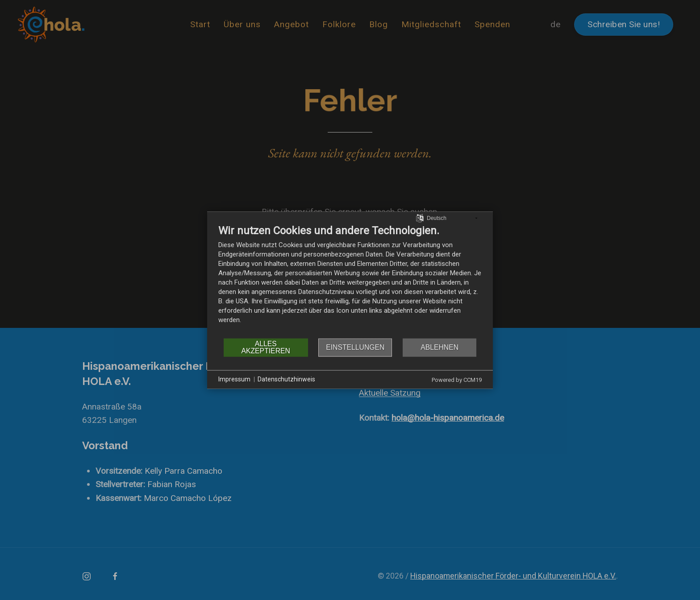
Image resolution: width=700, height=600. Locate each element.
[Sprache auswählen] (420, 218)
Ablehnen (440, 347)
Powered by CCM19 (457, 379)
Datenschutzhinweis (286, 379)
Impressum (234, 379)
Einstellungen (355, 347)
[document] (350, 280)
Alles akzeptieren (265, 347)
